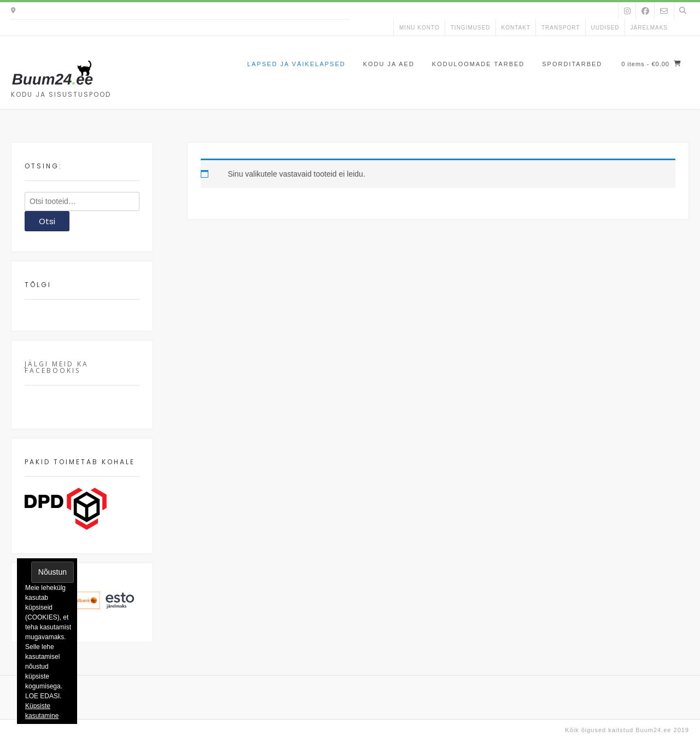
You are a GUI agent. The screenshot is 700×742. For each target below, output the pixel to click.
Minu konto (419, 28)
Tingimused (471, 28)
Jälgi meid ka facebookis (57, 367)
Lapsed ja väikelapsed (296, 64)
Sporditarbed (572, 64)
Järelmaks (649, 28)
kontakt (516, 28)
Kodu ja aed (389, 64)
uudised (605, 28)
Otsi (47, 221)
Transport (561, 28)
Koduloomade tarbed (478, 64)
